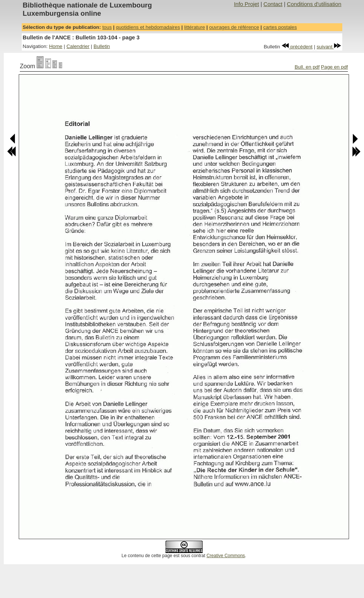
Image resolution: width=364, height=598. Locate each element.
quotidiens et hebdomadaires (148, 27)
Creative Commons (226, 556)
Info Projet (247, 4)
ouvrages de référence (234, 27)
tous (107, 27)
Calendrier (78, 46)
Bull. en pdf (307, 67)
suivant (329, 47)
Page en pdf (334, 67)
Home (56, 46)
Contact (273, 4)
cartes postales (280, 27)
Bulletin (102, 46)
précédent (297, 47)
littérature (195, 27)
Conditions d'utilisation (314, 4)
